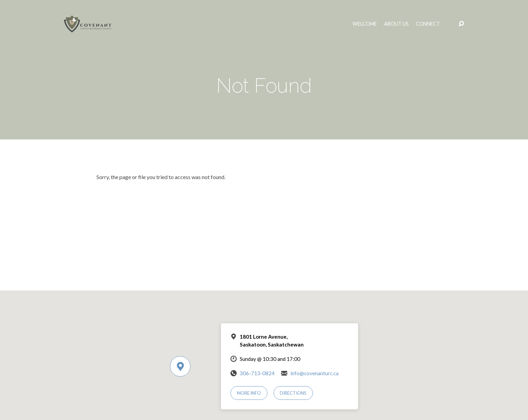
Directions (293, 393)
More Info (249, 393)
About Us (396, 24)
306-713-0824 (257, 373)
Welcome (365, 24)
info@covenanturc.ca (314, 373)
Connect (428, 24)
